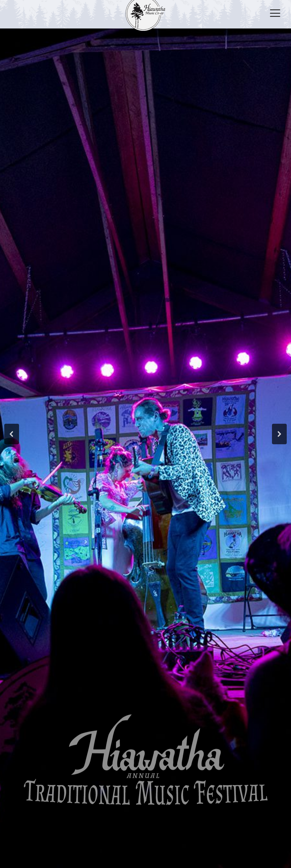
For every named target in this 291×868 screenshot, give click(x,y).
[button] (12, 434)
